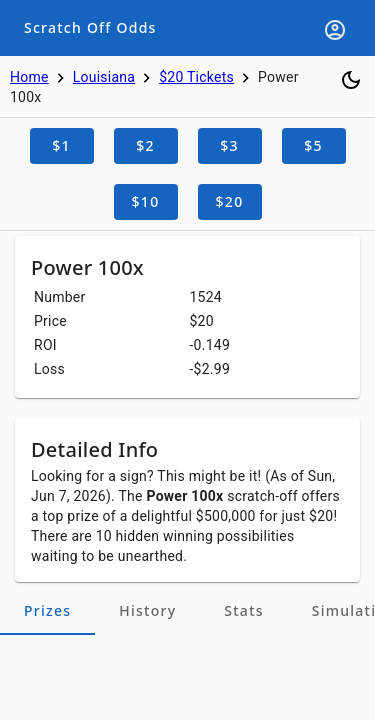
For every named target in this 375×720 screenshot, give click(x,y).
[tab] (47, 611)
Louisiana (104, 77)
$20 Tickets (196, 77)
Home (29, 77)
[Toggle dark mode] (351, 80)
